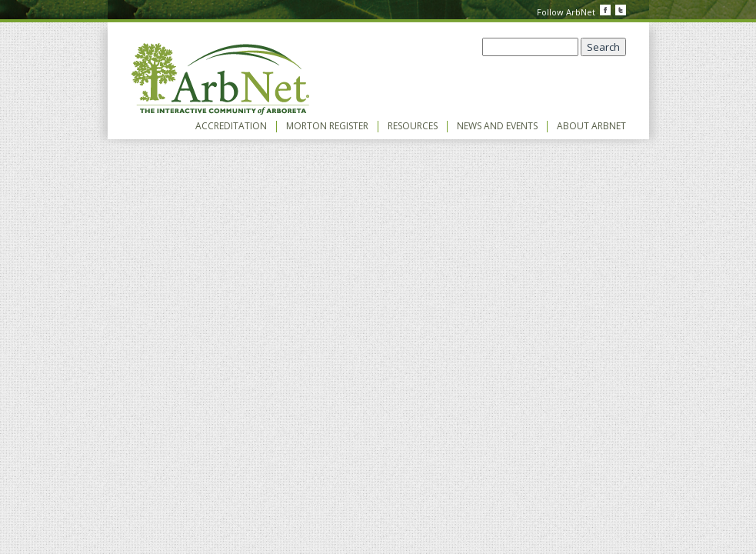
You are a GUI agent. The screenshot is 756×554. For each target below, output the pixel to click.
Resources (413, 126)
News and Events (497, 126)
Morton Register (327, 126)
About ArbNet (591, 126)
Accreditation (231, 126)
